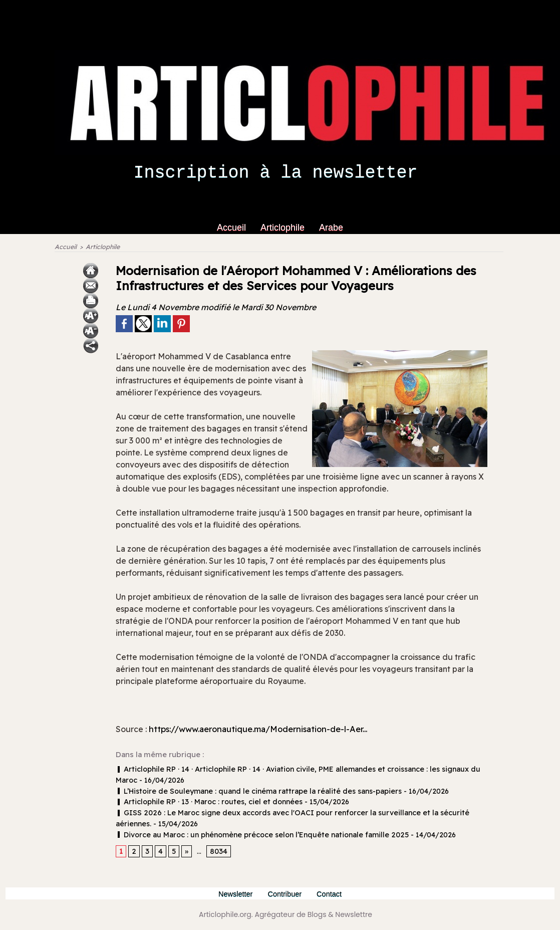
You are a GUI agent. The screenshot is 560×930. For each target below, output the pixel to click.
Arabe (331, 227)
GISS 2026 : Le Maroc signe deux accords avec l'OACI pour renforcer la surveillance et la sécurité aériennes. (300, 813)
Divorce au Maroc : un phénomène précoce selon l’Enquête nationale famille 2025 (255, 834)
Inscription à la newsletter (275, 173)
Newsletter (234, 893)
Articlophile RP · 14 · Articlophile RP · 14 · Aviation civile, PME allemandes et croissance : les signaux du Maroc (300, 771)
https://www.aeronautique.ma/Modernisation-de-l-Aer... (269, 730)
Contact (332, 893)
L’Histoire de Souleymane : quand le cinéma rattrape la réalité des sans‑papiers (250, 792)
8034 (217, 851)
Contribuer (286, 893)
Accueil (233, 227)
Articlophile (284, 227)
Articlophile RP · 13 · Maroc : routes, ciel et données (204, 802)
